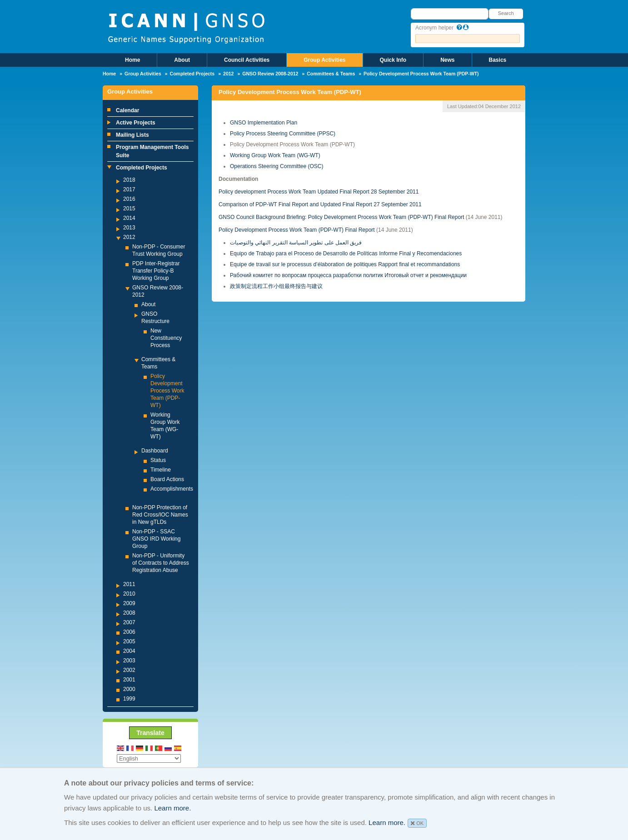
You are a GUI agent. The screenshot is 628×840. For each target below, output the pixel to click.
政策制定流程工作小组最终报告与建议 (276, 286)
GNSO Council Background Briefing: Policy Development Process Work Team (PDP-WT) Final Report (341, 217)
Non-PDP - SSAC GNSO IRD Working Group (156, 539)
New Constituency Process (166, 338)
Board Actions (167, 479)
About (182, 60)
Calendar (127, 110)
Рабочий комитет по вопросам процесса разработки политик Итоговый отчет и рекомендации (348, 275)
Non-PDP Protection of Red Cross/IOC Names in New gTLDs (160, 515)
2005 (129, 641)
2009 (129, 603)
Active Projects (136, 123)
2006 (129, 632)
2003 (129, 661)
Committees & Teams (331, 74)
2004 (129, 651)
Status (158, 460)
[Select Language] (149, 758)
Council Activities (247, 60)
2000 (129, 689)
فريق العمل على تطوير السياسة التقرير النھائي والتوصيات (296, 243)
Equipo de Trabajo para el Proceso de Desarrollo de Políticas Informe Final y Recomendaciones (346, 253)
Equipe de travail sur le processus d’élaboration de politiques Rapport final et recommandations (345, 264)
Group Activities (324, 60)
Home (132, 60)
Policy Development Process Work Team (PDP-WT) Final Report (297, 230)
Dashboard (155, 451)
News (447, 60)
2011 (129, 584)
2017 (129, 189)
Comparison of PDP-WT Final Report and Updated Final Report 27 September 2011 (320, 204)
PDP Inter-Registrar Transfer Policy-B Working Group (156, 271)
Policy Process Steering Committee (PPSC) (283, 134)
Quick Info (393, 60)
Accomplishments (172, 489)
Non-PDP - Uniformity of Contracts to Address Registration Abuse (161, 563)
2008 (129, 613)
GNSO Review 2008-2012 (270, 74)
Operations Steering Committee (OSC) (277, 166)
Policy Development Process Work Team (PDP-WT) (167, 391)
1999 (129, 699)
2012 (228, 74)
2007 (129, 622)
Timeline (161, 470)
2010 (129, 594)
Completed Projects (192, 74)
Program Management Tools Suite (152, 151)
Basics (498, 60)
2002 (129, 670)
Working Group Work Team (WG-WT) (275, 155)
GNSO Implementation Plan (264, 123)
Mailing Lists (132, 135)
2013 (129, 228)
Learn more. (172, 808)
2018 (129, 180)
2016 (129, 199)
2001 (129, 680)
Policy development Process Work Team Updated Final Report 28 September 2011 (319, 192)
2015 (129, 209)
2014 (129, 218)
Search (506, 13)
